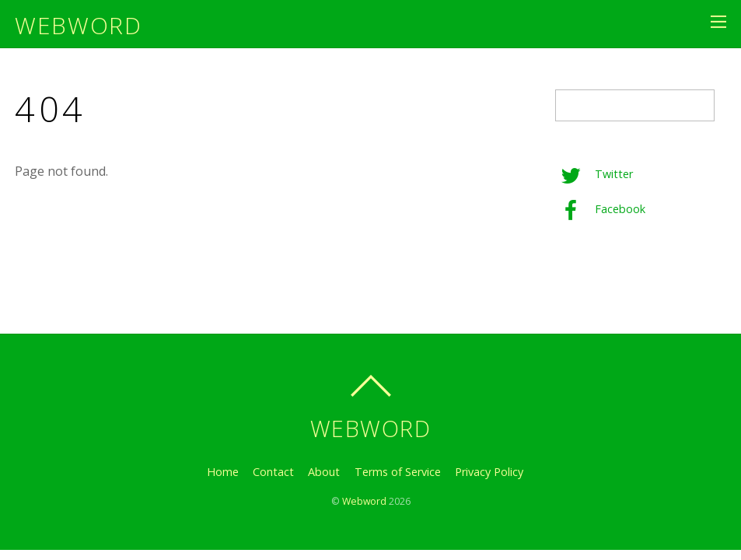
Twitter (594, 174)
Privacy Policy (489, 472)
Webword (364, 501)
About (324, 472)
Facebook (600, 209)
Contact (273, 472)
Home (223, 472)
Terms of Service (398, 472)
